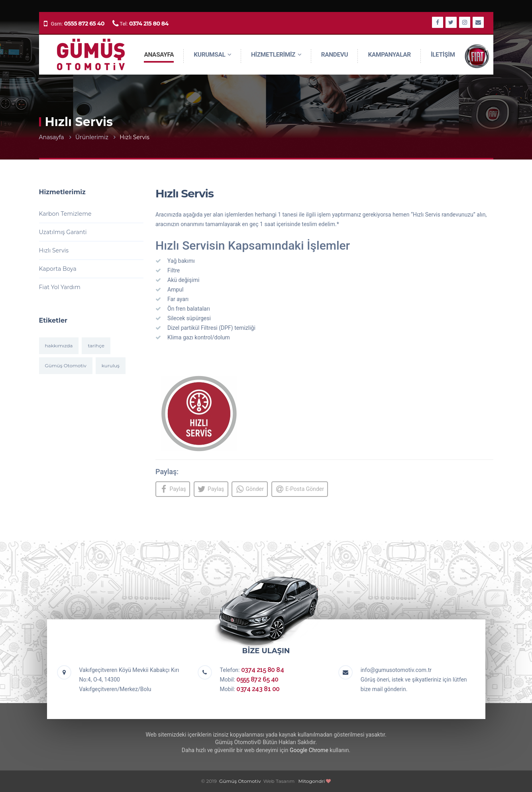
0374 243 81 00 (258, 689)
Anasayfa (52, 137)
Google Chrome (309, 750)
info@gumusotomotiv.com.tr (396, 670)
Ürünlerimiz (92, 137)
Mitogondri (312, 781)
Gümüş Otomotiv (66, 365)
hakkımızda (59, 346)
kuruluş (111, 365)
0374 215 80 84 (149, 24)
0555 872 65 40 (84, 24)
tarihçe (96, 346)
